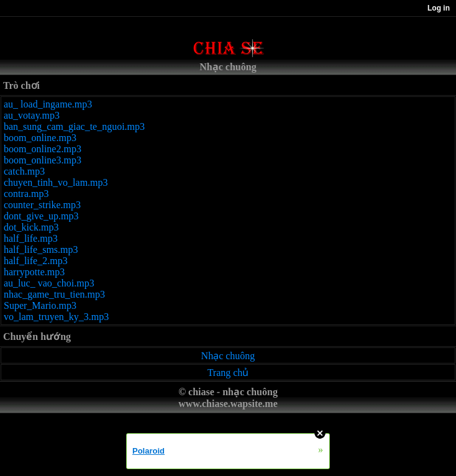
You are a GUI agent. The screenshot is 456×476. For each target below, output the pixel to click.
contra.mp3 (26, 194)
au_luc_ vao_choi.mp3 (49, 283)
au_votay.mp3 (32, 115)
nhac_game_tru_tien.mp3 (54, 294)
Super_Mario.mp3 (40, 305)
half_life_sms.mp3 (41, 249)
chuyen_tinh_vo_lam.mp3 (56, 182)
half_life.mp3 (31, 238)
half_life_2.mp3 (36, 261)
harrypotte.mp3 (34, 272)
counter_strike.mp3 (42, 205)
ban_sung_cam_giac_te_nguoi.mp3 (74, 126)
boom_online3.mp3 (43, 160)
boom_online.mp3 (40, 138)
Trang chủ (228, 373)
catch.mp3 (24, 171)
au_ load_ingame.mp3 (48, 104)
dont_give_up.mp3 (41, 216)
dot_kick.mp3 (31, 227)
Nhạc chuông (228, 356)
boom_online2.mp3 (43, 149)
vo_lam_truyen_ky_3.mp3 (56, 317)
